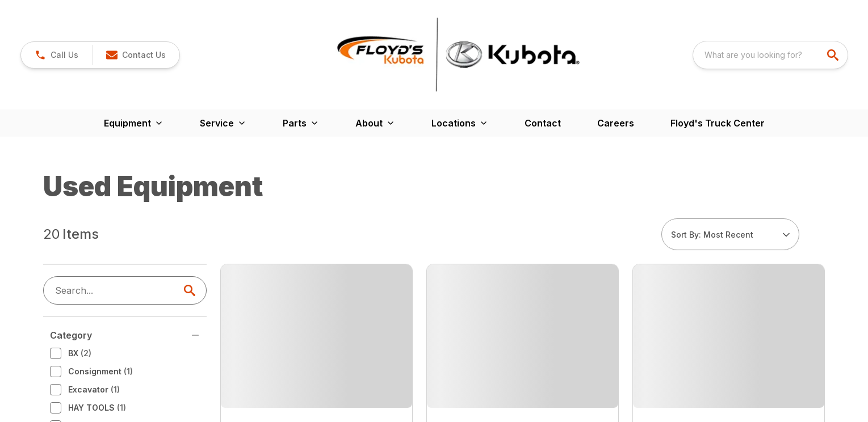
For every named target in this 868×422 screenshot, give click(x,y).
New (74, 326)
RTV (74, 344)
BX (71, 217)
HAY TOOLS (88, 271)
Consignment (91, 235)
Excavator (85, 253)
